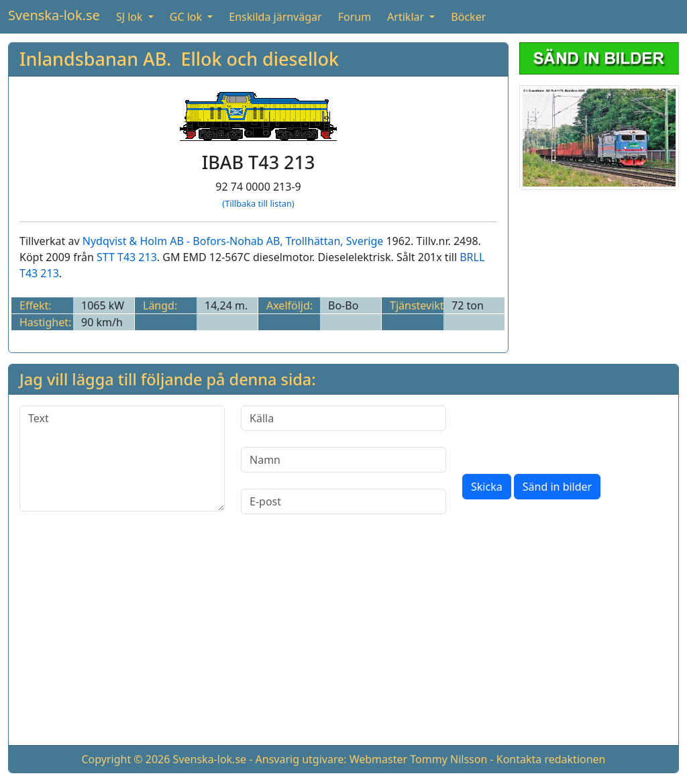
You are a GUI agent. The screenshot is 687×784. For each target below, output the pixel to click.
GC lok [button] (187, 17)
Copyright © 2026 (125, 759)
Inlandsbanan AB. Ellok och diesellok (179, 59)
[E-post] (343, 501)
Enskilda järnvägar (275, 17)
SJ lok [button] (131, 17)
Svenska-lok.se (54, 15)
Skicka (487, 487)
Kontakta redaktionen (551, 759)
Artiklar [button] (407, 17)
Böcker (468, 17)
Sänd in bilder (557, 487)
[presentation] (564, 432)
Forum (355, 17)
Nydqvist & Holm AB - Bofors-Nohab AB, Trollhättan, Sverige (233, 241)
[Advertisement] (343, 640)
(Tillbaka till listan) (258, 203)
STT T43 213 (127, 257)
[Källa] (343, 418)
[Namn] (343, 460)
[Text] (122, 458)
